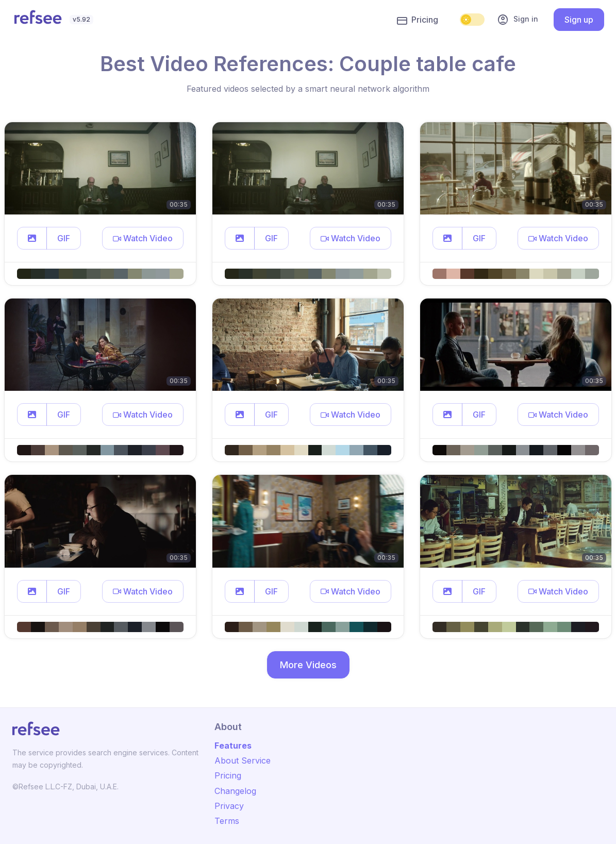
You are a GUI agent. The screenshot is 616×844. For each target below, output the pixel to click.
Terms (227, 821)
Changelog (235, 791)
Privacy (229, 806)
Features (233, 746)
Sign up (579, 20)
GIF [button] (64, 238)
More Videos (308, 665)
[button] (32, 238)
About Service (243, 760)
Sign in (518, 20)
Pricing (418, 20)
